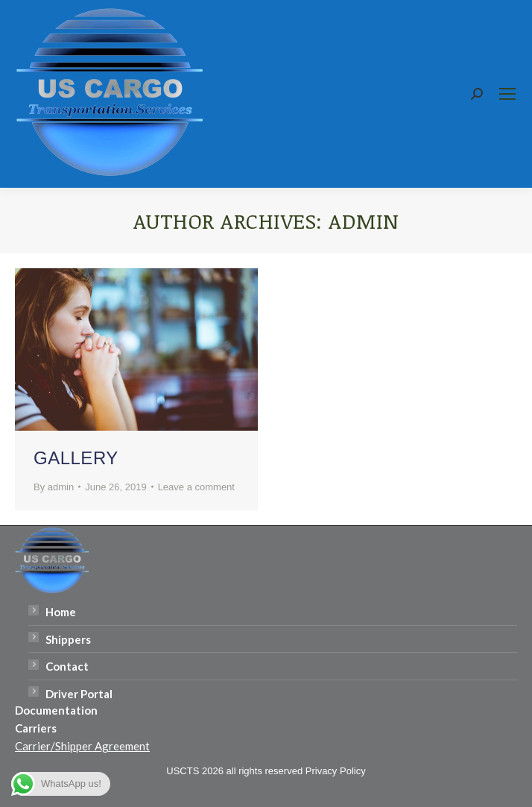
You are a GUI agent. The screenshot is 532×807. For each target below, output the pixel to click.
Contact (67, 667)
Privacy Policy (336, 771)
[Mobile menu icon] (507, 94)
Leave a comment (196, 487)
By (54, 487)
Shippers (68, 640)
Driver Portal (79, 694)
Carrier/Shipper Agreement (82, 746)
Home (61, 612)
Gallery (76, 458)
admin (364, 221)
